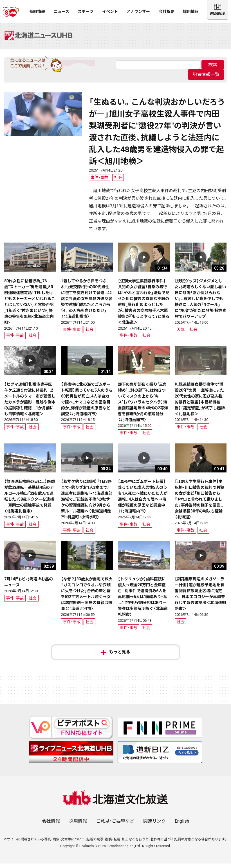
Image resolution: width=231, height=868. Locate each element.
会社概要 (167, 12)
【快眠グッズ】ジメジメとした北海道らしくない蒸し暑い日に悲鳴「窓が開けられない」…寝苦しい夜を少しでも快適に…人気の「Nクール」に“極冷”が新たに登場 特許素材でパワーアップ (200, 303)
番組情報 (37, 12)
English (182, 826)
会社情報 (51, 826)
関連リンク (154, 826)
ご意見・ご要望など (115, 826)
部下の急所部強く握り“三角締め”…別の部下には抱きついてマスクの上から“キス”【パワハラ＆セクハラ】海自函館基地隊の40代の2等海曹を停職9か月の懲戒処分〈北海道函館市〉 (143, 407)
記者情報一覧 (206, 79)
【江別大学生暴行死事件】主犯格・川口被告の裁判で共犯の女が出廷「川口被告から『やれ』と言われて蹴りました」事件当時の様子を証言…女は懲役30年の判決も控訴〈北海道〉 (199, 504)
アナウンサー (138, 12)
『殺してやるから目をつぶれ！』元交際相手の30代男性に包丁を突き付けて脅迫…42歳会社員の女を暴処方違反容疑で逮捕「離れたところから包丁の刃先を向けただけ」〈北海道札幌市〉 (87, 303)
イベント (110, 12)
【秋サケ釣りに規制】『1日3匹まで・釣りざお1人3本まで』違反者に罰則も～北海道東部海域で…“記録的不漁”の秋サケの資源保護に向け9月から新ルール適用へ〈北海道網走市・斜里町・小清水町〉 (87, 504)
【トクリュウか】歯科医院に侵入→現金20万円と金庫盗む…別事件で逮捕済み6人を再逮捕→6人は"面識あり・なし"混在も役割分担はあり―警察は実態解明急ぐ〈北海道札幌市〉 (143, 601)
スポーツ (86, 12)
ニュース (61, 12)
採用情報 (191, 12)
